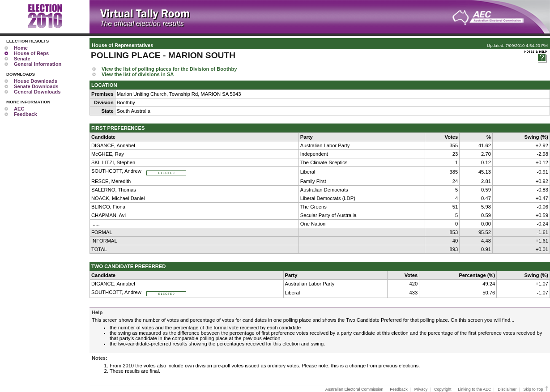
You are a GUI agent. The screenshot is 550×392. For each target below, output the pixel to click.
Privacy (421, 389)
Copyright (443, 389)
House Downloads (36, 81)
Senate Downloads (36, 86)
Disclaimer (507, 389)
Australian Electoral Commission (354, 389)
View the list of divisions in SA (138, 74)
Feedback (26, 114)
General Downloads (37, 92)
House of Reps (31, 53)
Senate (22, 59)
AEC (19, 109)
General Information (38, 64)
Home (21, 48)
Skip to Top (536, 389)
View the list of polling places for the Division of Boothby (169, 69)
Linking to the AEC (474, 389)
